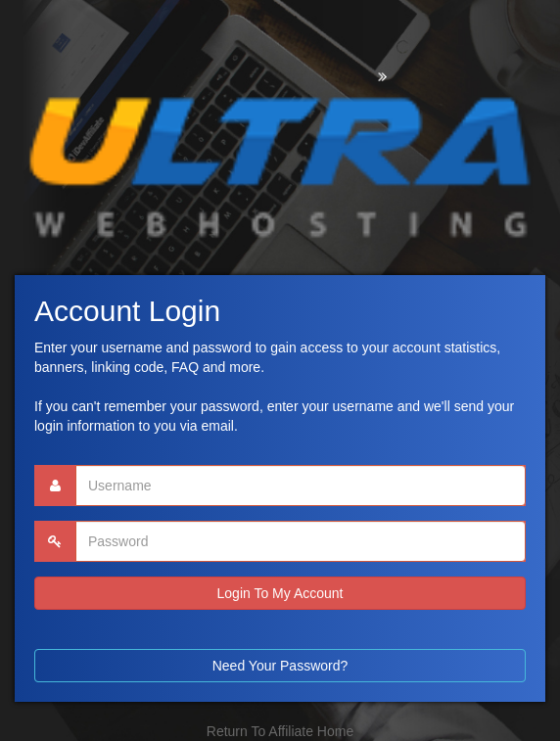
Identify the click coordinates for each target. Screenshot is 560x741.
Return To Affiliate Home (280, 731)
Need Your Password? (280, 666)
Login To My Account (280, 593)
